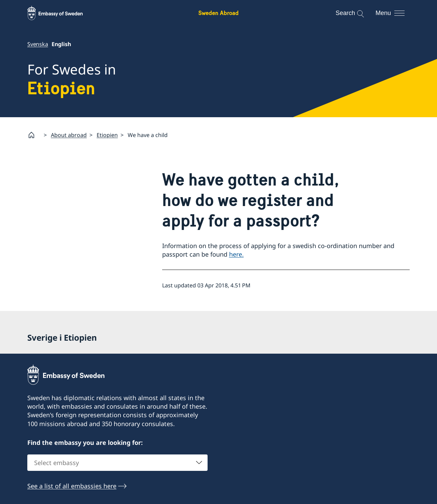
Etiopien (107, 135)
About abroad (69, 135)
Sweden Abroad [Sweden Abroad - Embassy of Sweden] (218, 13)
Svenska (38, 44)
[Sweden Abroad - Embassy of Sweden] (61, 13)
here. (236, 254)
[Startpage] (34, 135)
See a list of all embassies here (72, 486)
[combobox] (117, 463)
